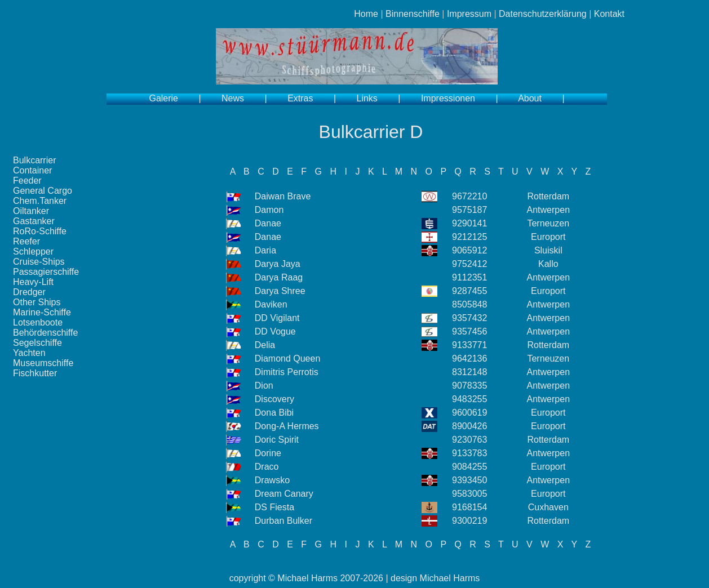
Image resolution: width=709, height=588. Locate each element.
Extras (300, 98)
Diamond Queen (288, 358)
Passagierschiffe (46, 272)
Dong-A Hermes (287, 426)
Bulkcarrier (34, 160)
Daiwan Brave (283, 196)
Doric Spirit (277, 440)
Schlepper (33, 251)
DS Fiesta (274, 507)
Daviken (271, 304)
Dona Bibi (274, 413)
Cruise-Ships (39, 262)
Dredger (29, 292)
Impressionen (448, 98)
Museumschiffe (43, 363)
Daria (265, 250)
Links (367, 98)
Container (32, 170)
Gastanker (34, 221)
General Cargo (43, 191)
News (233, 98)
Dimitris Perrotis (287, 372)
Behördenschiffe (45, 333)
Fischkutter (35, 373)
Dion (264, 386)
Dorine (268, 453)
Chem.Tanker (40, 201)
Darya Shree (280, 291)
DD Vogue (275, 331)
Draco (267, 467)
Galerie (163, 98)
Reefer (26, 241)
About (530, 98)
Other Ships (37, 302)
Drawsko (272, 480)
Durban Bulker (283, 521)
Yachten (29, 353)
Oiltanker (31, 211)
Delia (265, 345)
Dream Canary (284, 494)
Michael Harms (307, 578)
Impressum (469, 14)
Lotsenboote (38, 322)
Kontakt (609, 14)
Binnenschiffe (413, 14)
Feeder (27, 181)
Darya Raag (279, 277)
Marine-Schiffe (42, 312)
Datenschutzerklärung (543, 14)
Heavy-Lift (33, 282)
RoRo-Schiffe (40, 231)
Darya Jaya (278, 264)
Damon (269, 210)
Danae (268, 223)
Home (366, 14)
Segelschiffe (37, 343)
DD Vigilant (277, 318)
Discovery (274, 399)
